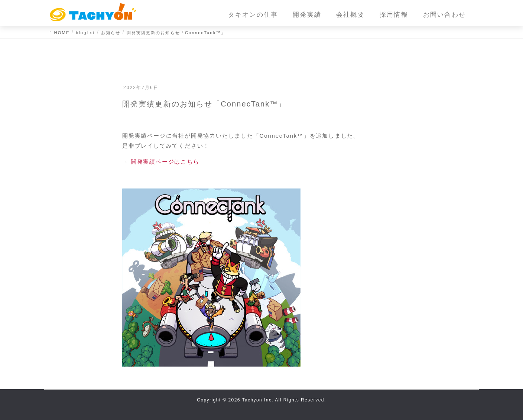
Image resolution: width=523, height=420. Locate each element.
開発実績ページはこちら (165, 162)
